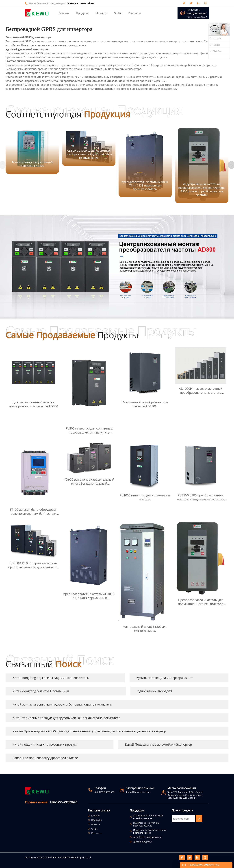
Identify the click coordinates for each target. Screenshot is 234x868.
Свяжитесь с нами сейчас (81, 3)
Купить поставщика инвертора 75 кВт (165, 678)
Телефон (215, 45)
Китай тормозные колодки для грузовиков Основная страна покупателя (66, 718)
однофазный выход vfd (155, 691)
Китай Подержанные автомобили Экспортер (158, 744)
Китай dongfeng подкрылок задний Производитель (51, 678)
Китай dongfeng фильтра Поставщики (41, 691)
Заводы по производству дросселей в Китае (45, 758)
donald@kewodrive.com (138, 792)
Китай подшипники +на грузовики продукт (45, 744)
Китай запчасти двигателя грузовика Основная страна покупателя (62, 704)
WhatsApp (216, 51)
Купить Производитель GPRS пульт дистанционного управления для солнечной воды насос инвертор (89, 731)
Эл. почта (215, 38)
